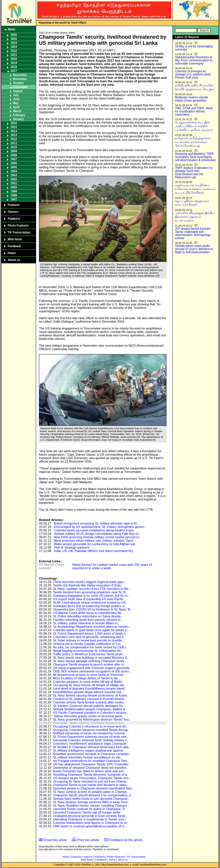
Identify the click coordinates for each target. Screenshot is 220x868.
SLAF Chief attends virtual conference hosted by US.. (90, 602)
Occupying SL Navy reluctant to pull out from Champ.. (91, 781)
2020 (14, 59)
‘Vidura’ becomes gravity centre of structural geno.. (88, 716)
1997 (14, 199)
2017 (14, 71)
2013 (14, 135)
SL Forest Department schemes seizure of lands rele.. (91, 737)
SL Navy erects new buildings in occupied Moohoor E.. (91, 658)
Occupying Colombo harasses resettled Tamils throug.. (91, 730)
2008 (14, 155)
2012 (14, 139)
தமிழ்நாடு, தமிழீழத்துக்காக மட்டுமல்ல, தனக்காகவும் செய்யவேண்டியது (193, 142)
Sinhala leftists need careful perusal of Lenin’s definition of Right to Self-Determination (194, 249)
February (19, 115)
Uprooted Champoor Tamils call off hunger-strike (87, 812)
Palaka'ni (14, 219)
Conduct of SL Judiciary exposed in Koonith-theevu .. (90, 699)
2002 (14, 179)
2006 (14, 163)
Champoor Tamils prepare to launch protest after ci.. (89, 664)
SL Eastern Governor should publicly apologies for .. (89, 706)
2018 (14, 67)
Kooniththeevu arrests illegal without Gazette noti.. (88, 692)
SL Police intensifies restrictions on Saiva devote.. (88, 616)
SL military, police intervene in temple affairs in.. (86, 623)
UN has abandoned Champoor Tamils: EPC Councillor (91, 764)
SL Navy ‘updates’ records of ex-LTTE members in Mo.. (92, 589)
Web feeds (15, 239)
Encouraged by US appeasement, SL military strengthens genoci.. (100, 527)
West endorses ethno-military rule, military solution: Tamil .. (95, 541)
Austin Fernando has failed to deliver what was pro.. (89, 771)
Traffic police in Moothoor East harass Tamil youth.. (89, 654)
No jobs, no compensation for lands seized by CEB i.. (90, 647)
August (18, 91)
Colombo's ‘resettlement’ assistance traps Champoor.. (91, 744)
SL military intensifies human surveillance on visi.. (88, 757)
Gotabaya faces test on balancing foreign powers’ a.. (90, 606)
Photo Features (18, 226)
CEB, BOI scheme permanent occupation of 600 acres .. (92, 671)
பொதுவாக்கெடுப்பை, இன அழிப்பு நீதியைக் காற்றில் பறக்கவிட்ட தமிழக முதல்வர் (194, 126)
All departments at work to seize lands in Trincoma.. (89, 675)
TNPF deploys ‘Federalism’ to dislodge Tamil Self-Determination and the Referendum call (194, 173)
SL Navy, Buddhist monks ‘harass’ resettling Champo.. (91, 805)
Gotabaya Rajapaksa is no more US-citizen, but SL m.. (91, 596)
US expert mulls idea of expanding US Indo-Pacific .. (90, 599)
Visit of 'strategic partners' (72, 547)
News (11, 29)
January (18, 119)
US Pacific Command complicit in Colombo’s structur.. (91, 713)
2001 (14, 183)
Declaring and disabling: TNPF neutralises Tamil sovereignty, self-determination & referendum (196, 157)
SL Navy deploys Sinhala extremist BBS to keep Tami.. (91, 802)
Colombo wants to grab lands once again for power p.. (91, 630)
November (20, 79)
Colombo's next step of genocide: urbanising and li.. (89, 637)
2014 (14, 131)
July (16, 95)
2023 (14, 47)
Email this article (55, 840)
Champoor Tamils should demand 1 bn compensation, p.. (93, 795)
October (18, 83)
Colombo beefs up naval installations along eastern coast (94, 530)
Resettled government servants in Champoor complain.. (92, 754)
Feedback (14, 246)
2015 (14, 127)
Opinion (13, 212)
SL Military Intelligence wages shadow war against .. (89, 750)
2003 (14, 175)
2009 (14, 151)
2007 (14, 159)
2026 (14, 35)
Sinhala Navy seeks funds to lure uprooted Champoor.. (91, 799)
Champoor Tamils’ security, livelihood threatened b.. (89, 723)
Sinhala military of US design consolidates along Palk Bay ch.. (97, 534)
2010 (14, 147)
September (20, 87)
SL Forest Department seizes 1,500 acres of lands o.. (90, 633)
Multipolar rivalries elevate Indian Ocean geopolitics (192, 99)
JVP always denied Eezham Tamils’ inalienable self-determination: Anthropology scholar (193, 233)
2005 (14, 167)
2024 (14, 43)
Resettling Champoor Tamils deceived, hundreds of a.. (91, 775)
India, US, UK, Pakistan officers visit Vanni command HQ (94, 551)
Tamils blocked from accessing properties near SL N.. (90, 592)
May (16, 103)
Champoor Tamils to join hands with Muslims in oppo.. (91, 785)
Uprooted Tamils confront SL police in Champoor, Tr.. (90, 809)
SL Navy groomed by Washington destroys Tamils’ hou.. (92, 719)
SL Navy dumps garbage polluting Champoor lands (89, 661)
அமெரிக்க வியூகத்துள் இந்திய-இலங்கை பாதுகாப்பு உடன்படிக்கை (195, 217)
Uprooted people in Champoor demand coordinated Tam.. (93, 788)
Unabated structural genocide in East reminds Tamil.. (90, 816)
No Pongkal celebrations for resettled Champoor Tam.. (91, 761)
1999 (14, 191)
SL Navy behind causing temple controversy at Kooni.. (91, 695)
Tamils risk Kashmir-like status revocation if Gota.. (88, 585)
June (16, 99)
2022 (14, 51)
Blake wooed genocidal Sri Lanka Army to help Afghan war (95, 544)
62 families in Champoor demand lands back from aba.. (92, 747)
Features (14, 205)
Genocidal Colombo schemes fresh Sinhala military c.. (91, 740)
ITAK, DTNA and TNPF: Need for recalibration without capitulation (194, 111)
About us (14, 260)
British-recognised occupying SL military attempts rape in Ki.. (96, 523)
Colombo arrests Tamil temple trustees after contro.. (89, 702)
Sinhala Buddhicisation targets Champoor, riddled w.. (90, 709)
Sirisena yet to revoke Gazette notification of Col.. (88, 644)
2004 (14, 171)
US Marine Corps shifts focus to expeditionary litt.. (88, 613)
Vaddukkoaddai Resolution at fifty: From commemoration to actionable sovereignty (194, 60)
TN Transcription (19, 232)
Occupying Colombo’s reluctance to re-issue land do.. (90, 726)
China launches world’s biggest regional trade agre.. (89, 582)
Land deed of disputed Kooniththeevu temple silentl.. (90, 688)
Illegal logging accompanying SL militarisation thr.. (88, 651)
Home (12, 253)
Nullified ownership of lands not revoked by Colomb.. (90, 733)
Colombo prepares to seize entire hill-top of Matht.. (88, 682)
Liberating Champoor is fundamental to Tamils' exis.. (89, 819)
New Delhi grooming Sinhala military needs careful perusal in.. (97, 537)
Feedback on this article (126, 840)
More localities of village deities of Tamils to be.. (86, 678)
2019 (14, 63)
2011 (14, 143)
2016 (14, 123)
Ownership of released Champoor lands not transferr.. (91, 768)
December (20, 75)
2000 (14, 187)
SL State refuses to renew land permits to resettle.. (88, 640)
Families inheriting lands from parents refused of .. (88, 620)
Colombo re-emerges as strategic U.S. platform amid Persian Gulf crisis (193, 74)
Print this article (88, 840)
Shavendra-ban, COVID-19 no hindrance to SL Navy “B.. (92, 609)
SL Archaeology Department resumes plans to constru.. (92, 627)
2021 (14, 55)
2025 (14, 39)
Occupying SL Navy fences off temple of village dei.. (89, 685)
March (17, 111)
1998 (14, 195)
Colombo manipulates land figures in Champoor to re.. (91, 823)
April (16, 107)
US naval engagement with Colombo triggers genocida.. (92, 668)
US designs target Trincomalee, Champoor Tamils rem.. (92, 778)
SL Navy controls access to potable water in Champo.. (91, 792)
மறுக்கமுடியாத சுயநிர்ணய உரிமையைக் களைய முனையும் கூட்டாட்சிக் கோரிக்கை (196, 189)
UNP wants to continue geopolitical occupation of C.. (90, 826)
